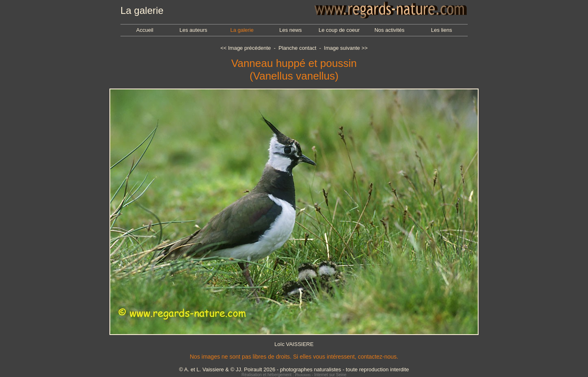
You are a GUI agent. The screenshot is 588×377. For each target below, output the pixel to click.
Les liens (442, 30)
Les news (291, 30)
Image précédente (249, 48)
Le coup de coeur (339, 30)
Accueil (145, 30)
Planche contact (297, 48)
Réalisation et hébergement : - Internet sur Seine (294, 375)
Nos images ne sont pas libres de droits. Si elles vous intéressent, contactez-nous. (294, 357)
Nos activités (390, 30)
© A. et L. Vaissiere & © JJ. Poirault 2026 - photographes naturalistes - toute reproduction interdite (294, 369)
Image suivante (342, 48)
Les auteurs (194, 30)
